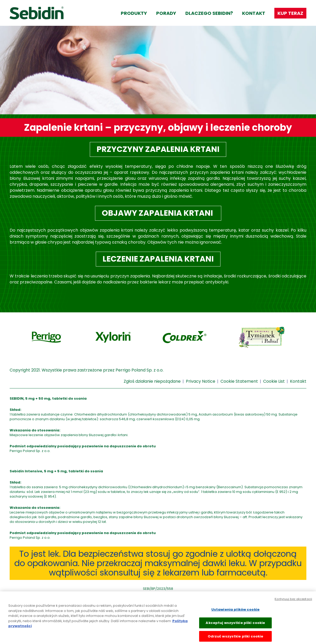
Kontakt (254, 13)
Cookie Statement (239, 381)
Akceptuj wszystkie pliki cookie (235, 625)
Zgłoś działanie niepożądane (152, 381)
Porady (166, 13)
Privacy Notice (201, 381)
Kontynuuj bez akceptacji (293, 601)
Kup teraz (290, 13)
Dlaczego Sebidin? (209, 13)
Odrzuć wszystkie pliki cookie (236, 638)
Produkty (134, 13)
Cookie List (274, 381)
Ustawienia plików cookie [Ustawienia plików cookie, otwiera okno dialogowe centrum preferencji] (235, 612)
